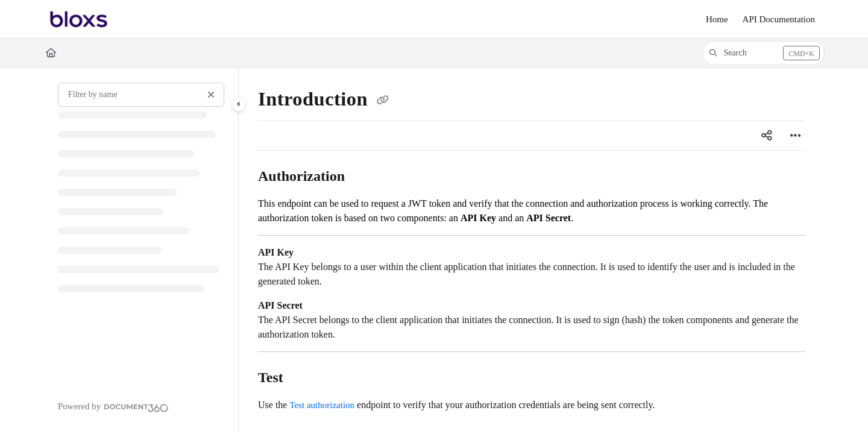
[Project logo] (79, 19)
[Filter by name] (141, 95)
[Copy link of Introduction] (383, 101)
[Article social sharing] (767, 136)
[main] (532, 250)
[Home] (717, 20)
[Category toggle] (239, 104)
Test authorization (322, 405)
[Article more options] (796, 136)
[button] (763, 53)
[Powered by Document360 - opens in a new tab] (113, 406)
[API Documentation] (779, 20)
